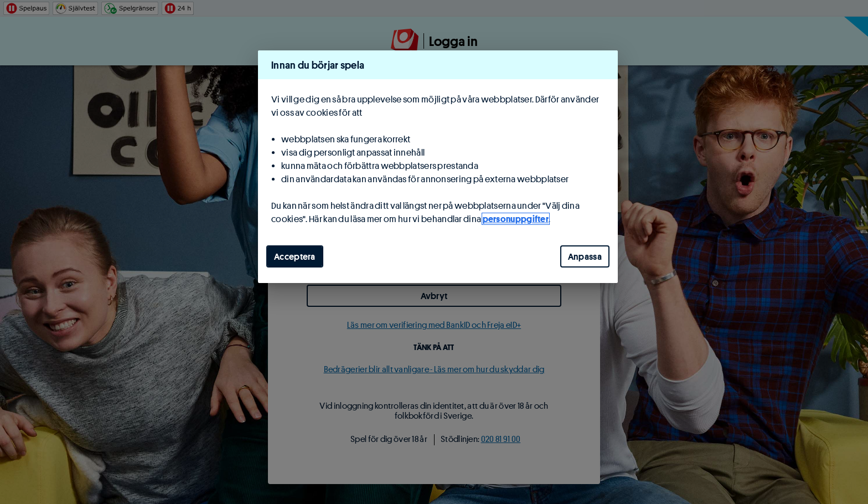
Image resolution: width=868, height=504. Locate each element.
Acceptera (295, 256)
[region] (438, 167)
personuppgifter (516, 219)
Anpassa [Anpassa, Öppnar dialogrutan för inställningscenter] (585, 256)
